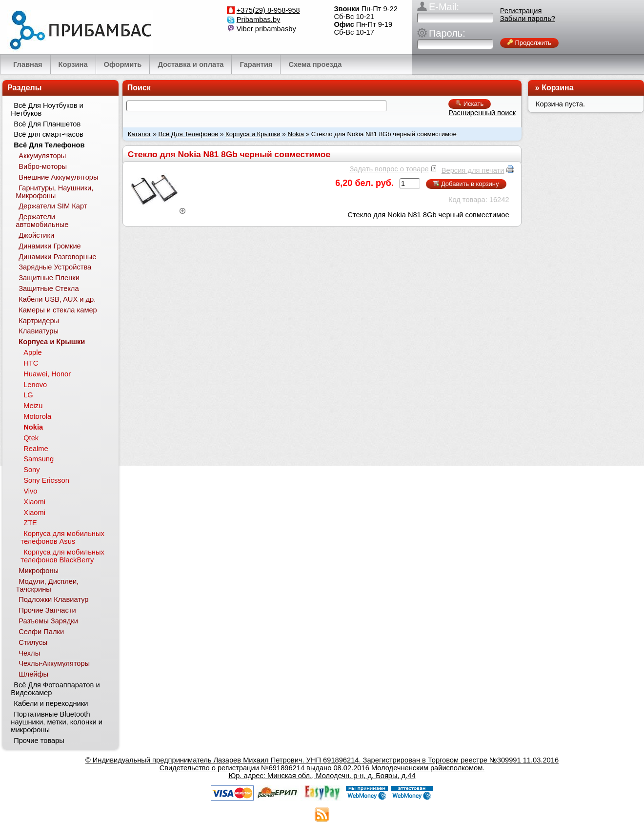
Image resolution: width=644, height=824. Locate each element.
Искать (470, 104)
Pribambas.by (259, 20)
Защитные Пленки (49, 278)
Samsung (39, 459)
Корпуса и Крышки (253, 134)
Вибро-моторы (43, 166)
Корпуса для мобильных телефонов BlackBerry (62, 556)
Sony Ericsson (46, 480)
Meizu (33, 406)
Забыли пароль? (528, 19)
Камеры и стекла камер (58, 310)
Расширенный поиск (482, 113)
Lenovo (35, 385)
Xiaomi (34, 502)
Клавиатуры (39, 331)
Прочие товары (39, 741)
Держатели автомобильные (42, 221)
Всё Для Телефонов (188, 134)
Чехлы (29, 653)
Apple (33, 352)
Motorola (37, 416)
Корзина (557, 88)
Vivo (30, 491)
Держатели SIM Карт (53, 206)
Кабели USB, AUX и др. (57, 299)
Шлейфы (33, 674)
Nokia (296, 134)
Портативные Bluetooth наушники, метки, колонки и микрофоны (57, 722)
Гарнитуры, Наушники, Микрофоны (54, 192)
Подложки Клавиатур (53, 599)
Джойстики (36, 235)
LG (28, 395)
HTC (31, 363)
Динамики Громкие (50, 246)
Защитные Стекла (49, 288)
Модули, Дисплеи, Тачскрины (47, 585)
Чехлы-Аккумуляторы (54, 663)
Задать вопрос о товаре (389, 169)
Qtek (31, 438)
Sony (31, 470)
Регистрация (521, 11)
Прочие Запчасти (47, 610)
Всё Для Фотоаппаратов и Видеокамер (55, 689)
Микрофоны (39, 571)
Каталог (140, 134)
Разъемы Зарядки (48, 621)
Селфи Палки (41, 632)
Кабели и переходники (51, 703)
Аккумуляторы (42, 156)
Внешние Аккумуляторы (58, 177)
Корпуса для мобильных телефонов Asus (62, 537)
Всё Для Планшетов (47, 124)
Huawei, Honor (47, 374)
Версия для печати (473, 170)
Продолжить (529, 43)
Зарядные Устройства (55, 267)
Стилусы (33, 642)
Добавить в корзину (466, 184)
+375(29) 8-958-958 (268, 10)
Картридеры (39, 321)
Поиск (139, 88)
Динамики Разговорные (57, 257)
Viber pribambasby (266, 29)
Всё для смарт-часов (49, 134)
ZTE (30, 523)
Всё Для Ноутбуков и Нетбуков (47, 109)
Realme (36, 449)
